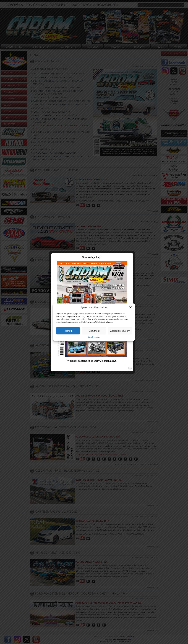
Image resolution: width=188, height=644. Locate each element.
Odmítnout (94, 331)
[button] (131, 307)
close (132, 378)
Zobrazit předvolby (120, 331)
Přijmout (68, 331)
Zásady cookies (94, 337)
